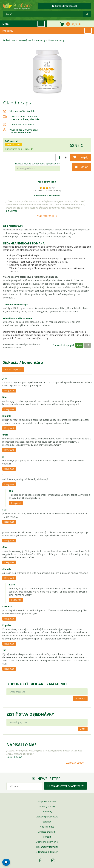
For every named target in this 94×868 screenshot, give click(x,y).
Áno (79, 345)
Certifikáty (47, 812)
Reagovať (9, 391)
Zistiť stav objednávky (30, 714)
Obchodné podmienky (47, 842)
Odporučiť (80, 698)
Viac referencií (46, 216)
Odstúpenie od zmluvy (47, 852)
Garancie (47, 822)
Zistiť (83, 729)
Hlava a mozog (56, 40)
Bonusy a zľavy (47, 806)
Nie (87, 345)
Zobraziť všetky (75, 763)
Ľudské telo (9, 40)
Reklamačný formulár (47, 847)
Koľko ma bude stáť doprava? (24, 116)
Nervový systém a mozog (32, 40)
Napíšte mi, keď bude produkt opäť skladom (38, 164)
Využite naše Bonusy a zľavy (24, 131)
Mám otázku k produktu (22, 125)
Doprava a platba (47, 801)
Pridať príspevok (13, 369)
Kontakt (47, 837)
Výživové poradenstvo (47, 817)
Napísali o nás (47, 827)
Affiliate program (47, 832)
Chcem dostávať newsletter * (66, 786)
